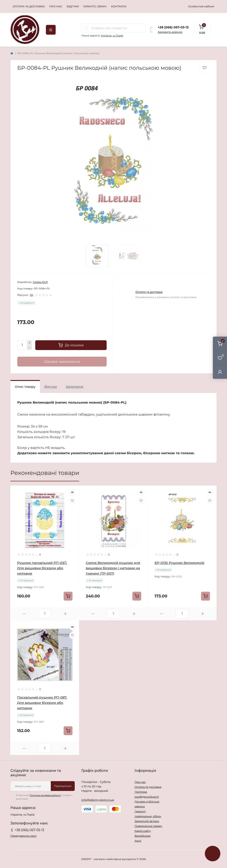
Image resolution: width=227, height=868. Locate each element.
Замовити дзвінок (170, 32)
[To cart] (68, 596)
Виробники (143, 836)
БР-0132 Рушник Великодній (179, 563)
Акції (138, 841)
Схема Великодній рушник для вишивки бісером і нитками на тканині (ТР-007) (113, 568)
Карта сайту (143, 831)
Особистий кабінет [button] (201, 6)
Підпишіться (63, 786)
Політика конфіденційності (45, 795)
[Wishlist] (72, 501)
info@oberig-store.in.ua (98, 800)
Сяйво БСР (40, 282)
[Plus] (29, 343)
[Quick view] (72, 492)
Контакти (119, 6)
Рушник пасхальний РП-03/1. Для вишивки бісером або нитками (42, 568)
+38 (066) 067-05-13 (173, 27)
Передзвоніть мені (23, 836)
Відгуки (73, 6)
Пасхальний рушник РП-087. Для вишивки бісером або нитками (42, 703)
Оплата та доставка (29, 6)
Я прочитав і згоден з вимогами (44, 797)
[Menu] (51, 30)
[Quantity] (22, 345)
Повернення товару (148, 826)
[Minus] (29, 348)
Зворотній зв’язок (147, 821)
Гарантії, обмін (95, 6)
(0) (31, 295)
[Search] (86, 28)
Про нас (56, 6)
